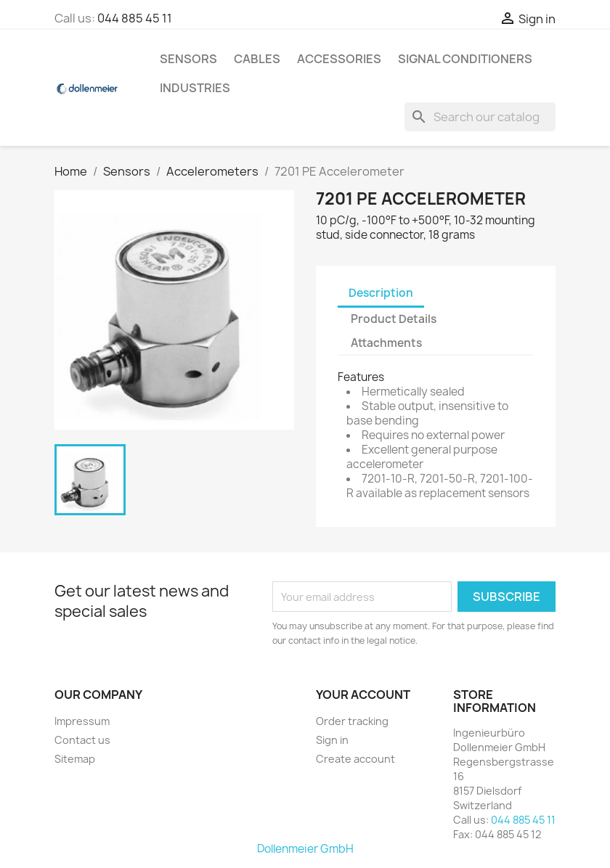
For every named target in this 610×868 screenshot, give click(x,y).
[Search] (480, 117)
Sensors (188, 59)
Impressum (82, 721)
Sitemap (75, 759)
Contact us (82, 740)
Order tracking (352, 721)
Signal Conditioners (465, 59)
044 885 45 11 (135, 18)
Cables (257, 59)
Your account (363, 695)
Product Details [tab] (394, 319)
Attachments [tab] (386, 343)
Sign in (332, 740)
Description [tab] (381, 293)
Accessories (339, 59)
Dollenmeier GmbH (305, 849)
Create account (355, 759)
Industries (195, 88)
